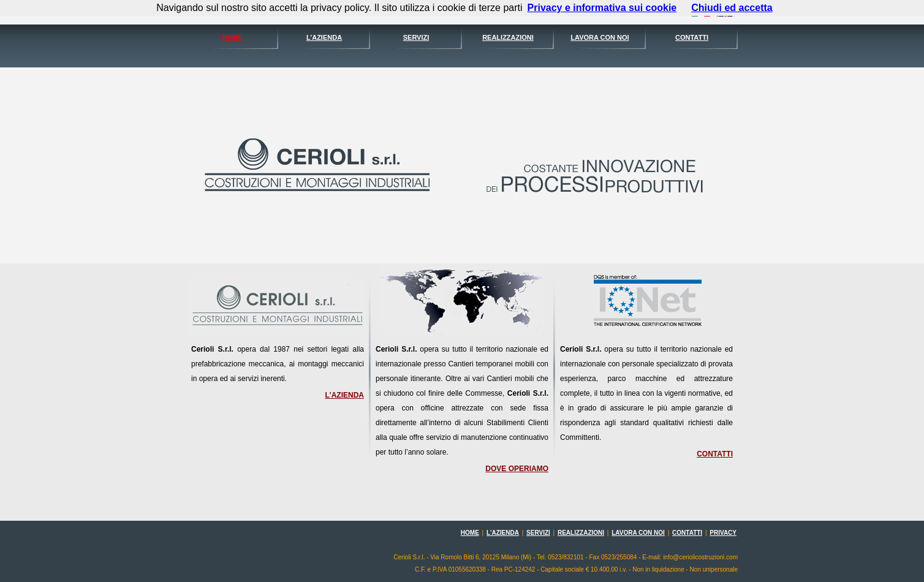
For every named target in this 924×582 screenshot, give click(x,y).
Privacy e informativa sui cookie (602, 8)
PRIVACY (723, 533)
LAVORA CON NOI (600, 37)
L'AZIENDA (324, 37)
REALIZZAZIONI (508, 37)
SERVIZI (416, 37)
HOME (233, 37)
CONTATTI (692, 37)
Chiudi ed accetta (732, 8)
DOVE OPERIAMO (517, 469)
